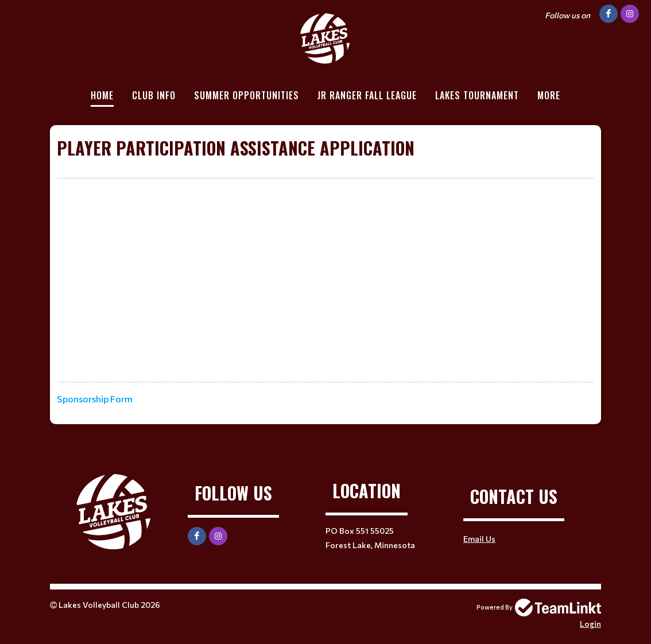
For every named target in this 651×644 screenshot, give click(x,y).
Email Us (479, 539)
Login (590, 624)
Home (102, 95)
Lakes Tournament (477, 95)
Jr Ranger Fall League (367, 95)
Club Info (154, 95)
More (549, 95)
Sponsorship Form (95, 399)
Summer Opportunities (247, 95)
